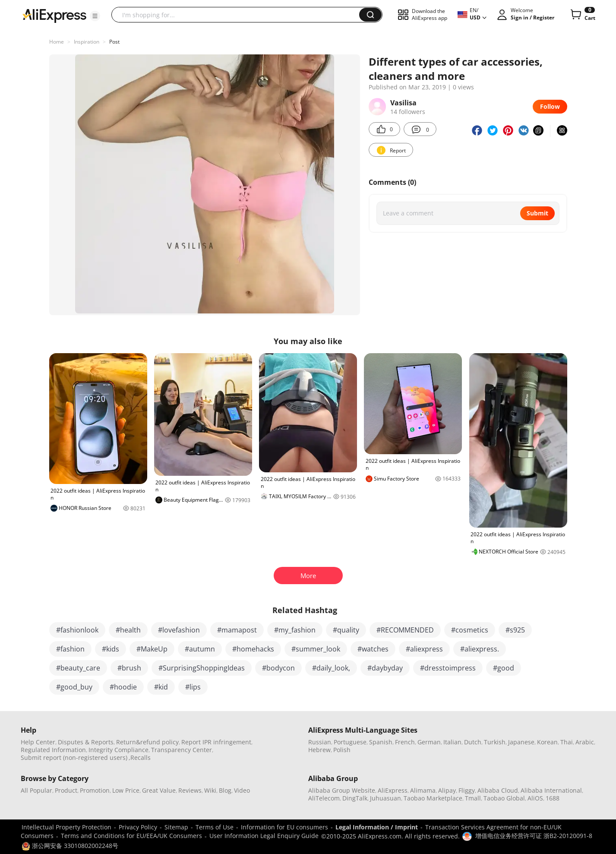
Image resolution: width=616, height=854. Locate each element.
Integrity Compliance (118, 750)
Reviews (190, 790)
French (405, 742)
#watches (373, 649)
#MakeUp (152, 649)
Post (114, 42)
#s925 (515, 630)
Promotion (95, 790)
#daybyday (385, 668)
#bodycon (278, 668)
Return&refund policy (147, 742)
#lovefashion (179, 630)
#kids (111, 649)
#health (128, 630)
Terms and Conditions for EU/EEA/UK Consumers (131, 836)
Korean (547, 742)
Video (242, 790)
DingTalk (355, 798)
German (429, 742)
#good (504, 668)
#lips (193, 687)
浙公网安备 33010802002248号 (70, 846)
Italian (452, 742)
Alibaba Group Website (342, 790)
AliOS (535, 798)
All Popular (36, 790)
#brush (129, 668)
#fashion (70, 649)
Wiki (210, 790)
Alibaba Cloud (498, 790)
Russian (320, 742)
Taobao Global (504, 798)
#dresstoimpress (448, 668)
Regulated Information (53, 750)
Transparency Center (182, 750)
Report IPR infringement (216, 742)
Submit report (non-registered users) (74, 758)
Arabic (585, 742)
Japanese (521, 742)
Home (57, 42)
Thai (567, 742)
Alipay (447, 790)
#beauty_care (78, 668)
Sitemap (176, 827)
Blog (225, 790)
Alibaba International (551, 790)
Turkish (495, 742)
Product (66, 790)
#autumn (200, 649)
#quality (346, 630)
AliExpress (393, 790)
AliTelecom (324, 798)
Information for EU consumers (284, 827)
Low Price (126, 790)
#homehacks (253, 649)
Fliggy (467, 790)
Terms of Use (215, 827)
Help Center (38, 742)
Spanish (381, 742)
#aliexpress (424, 649)
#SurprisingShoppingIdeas (202, 668)
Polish (342, 750)
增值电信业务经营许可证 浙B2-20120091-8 (534, 836)
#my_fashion (295, 630)
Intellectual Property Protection (66, 827)
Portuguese (350, 742)
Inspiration (87, 42)
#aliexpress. (480, 649)
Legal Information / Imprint (377, 827)
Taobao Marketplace (433, 798)
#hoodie (123, 687)
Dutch (473, 742)
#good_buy (74, 687)
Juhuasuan (385, 798)
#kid (161, 687)
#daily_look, (331, 668)
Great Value (159, 790)
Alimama (423, 790)
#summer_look (316, 649)
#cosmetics (470, 630)
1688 (553, 798)
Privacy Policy (138, 827)
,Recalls (140, 758)
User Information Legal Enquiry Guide (264, 836)
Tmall (473, 798)
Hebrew (319, 750)
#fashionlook (77, 630)
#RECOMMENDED (405, 630)
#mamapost (237, 630)
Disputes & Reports (86, 742)
